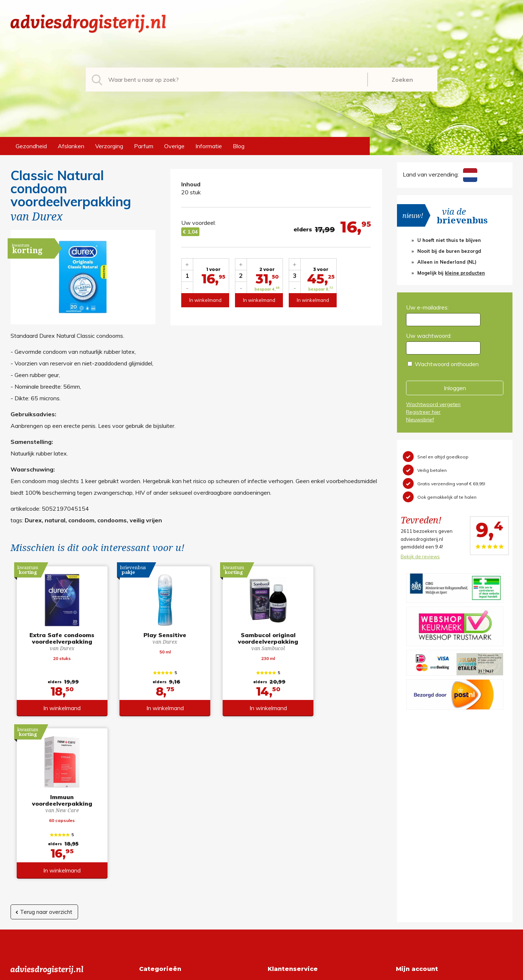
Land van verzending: (440, 174)
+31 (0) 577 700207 (38, 839)
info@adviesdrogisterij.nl (42, 827)
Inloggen (455, 388)
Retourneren (284, 839)
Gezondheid (31, 146)
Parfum (144, 146)
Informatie (209, 146)
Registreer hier (423, 412)
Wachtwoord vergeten (433, 404)
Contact (278, 862)
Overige (174, 146)
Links (274, 874)
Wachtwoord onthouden (447, 364)
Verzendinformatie (292, 850)
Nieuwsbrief (420, 420)
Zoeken (402, 80)
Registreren (411, 827)
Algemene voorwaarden (299, 827)
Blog (239, 146)
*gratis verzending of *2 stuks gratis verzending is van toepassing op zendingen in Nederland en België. (261, 972)
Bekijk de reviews (420, 556)
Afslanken (71, 146)
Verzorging (109, 146)
